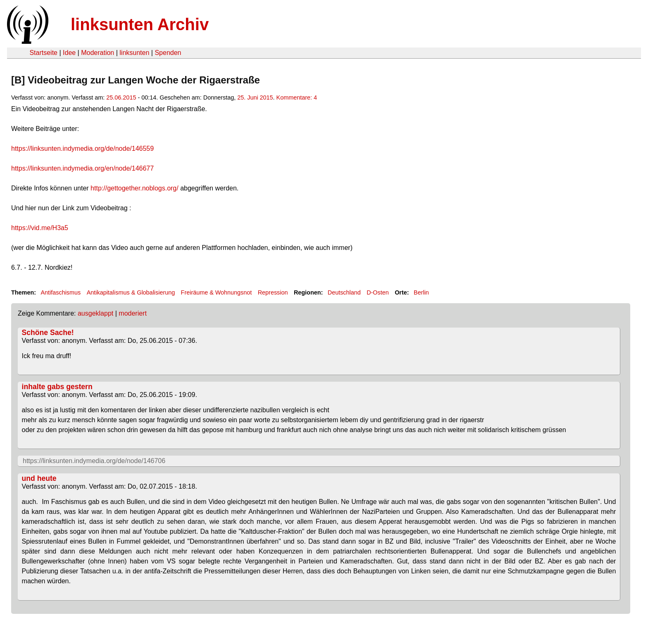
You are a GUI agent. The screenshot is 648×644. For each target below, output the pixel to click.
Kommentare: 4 (297, 97)
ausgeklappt (95, 313)
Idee (69, 53)
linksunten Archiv (140, 24)
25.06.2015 (121, 97)
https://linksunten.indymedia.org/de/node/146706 (94, 461)
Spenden (168, 53)
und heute (39, 478)
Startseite (43, 53)
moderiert (133, 313)
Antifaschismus (61, 292)
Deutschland (344, 292)
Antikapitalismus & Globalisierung (131, 292)
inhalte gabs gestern (57, 387)
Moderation (98, 53)
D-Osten (378, 292)
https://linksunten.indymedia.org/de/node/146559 (82, 149)
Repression (273, 292)
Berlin (421, 292)
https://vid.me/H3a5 (40, 228)
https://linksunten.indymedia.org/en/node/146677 (82, 168)
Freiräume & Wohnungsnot (217, 292)
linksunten (134, 53)
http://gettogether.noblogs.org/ (135, 188)
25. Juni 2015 (255, 97)
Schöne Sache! (48, 333)
